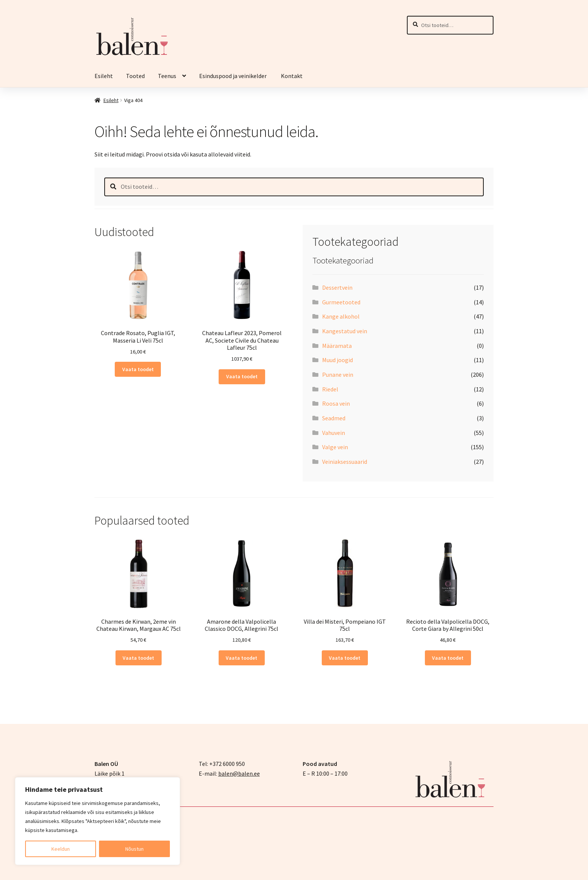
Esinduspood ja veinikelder (233, 76)
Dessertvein (337, 287)
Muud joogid (337, 360)
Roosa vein (336, 403)
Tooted (135, 76)
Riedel (330, 389)
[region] (97, 821)
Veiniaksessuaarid (345, 462)
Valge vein (335, 447)
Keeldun (61, 849)
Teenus (167, 76)
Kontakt (292, 76)
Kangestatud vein (345, 331)
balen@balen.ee (239, 773)
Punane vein (338, 375)
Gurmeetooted (341, 302)
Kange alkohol (341, 316)
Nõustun (134, 849)
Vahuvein (334, 433)
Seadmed (334, 418)
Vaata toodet (138, 369)
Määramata (337, 346)
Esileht (104, 76)
